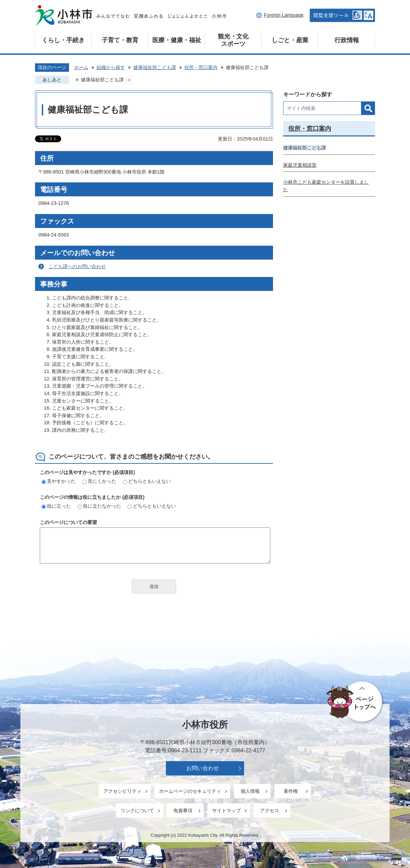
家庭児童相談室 (300, 165)
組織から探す (111, 67)
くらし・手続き (63, 40)
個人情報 (250, 791)
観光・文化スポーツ (233, 40)
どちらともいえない (147, 481)
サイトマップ (226, 810)
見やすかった (58, 481)
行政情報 (347, 40)
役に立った (56, 506)
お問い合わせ (203, 768)
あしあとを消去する (129, 80)
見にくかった (99, 481)
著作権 (291, 791)
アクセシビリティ (122, 791)
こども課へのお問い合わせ (77, 266)
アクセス (270, 810)
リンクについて (137, 810)
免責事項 (183, 810)
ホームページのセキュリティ (190, 791)
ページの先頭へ (355, 702)
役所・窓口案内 (201, 67)
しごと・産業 (290, 40)
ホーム (81, 67)
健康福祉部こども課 (155, 67)
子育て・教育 (120, 40)
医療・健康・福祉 (177, 40)
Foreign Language (284, 15)
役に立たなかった (99, 506)
